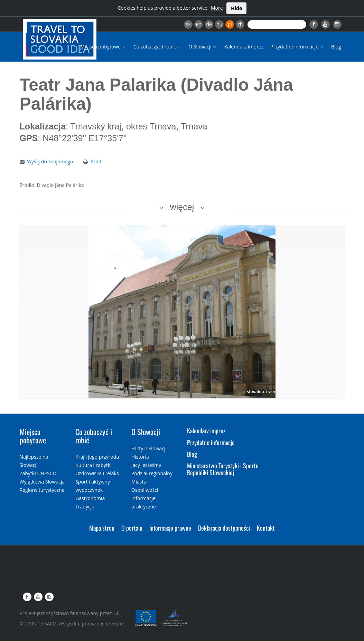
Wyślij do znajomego (50, 161)
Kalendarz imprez (244, 47)
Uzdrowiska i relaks (97, 473)
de (209, 24)
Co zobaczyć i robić (158, 47)
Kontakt (266, 528)
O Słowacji (203, 47)
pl (230, 24)
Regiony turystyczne (42, 490)
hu (219, 24)
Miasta (139, 482)
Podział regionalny (152, 473)
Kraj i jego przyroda (97, 457)
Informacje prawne (170, 528)
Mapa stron (102, 528)
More (217, 8)
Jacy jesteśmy (146, 465)
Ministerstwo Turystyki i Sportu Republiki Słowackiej (223, 469)
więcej (182, 207)
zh (240, 24)
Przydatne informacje (297, 47)
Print (96, 161)
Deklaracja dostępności (224, 528)
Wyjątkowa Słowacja (42, 482)
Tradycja (85, 507)
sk (188, 24)
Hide (236, 8)
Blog (336, 47)
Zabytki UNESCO (38, 473)
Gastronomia (90, 498)
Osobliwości (145, 490)
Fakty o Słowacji (149, 448)
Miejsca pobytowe (103, 47)
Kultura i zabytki (93, 465)
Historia (140, 457)
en (198, 24)
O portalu (132, 528)
